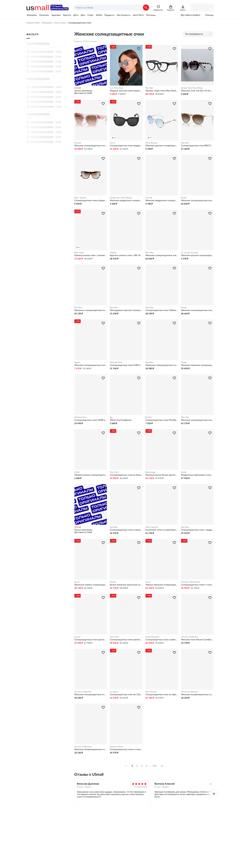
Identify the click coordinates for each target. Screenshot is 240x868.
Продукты (109, 15)
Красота (67, 15)
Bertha (149, 417)
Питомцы (151, 15)
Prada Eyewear (153, 637)
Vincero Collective (190, 637)
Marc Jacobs (80, 198)
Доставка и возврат (191, 15)
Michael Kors (116, 362)
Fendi (184, 472)
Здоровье (56, 15)
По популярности (194, 34)
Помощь (209, 15)
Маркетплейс (33, 23)
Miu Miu (150, 253)
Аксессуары (60, 23)
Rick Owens (151, 692)
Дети (76, 15)
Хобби (99, 15)
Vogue (77, 362)
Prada (184, 198)
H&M (77, 472)
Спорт (90, 15)
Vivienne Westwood (191, 582)
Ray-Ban (150, 88)
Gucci (113, 143)
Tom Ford (114, 472)
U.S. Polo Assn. (117, 88)
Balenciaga (151, 472)
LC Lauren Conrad (190, 253)
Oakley (113, 253)
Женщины (32, 15)
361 (155, 766)
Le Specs (114, 692)
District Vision (117, 747)
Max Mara (79, 253)
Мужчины (44, 15)
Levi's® (149, 198)
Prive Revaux (152, 143)
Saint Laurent (152, 527)
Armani (78, 143)
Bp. (111, 417)
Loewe (77, 637)
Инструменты (124, 15)
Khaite (113, 582)
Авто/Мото (138, 15)
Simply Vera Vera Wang (192, 88)
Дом (83, 15)
